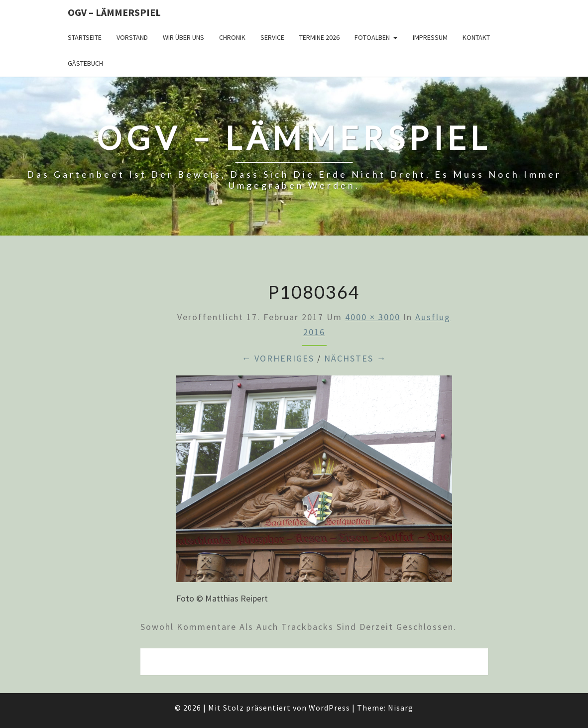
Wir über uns (183, 37)
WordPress (329, 708)
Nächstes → (355, 358)
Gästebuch (85, 63)
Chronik (232, 37)
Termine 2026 (319, 37)
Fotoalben (372, 37)
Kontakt (476, 37)
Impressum (430, 37)
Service (272, 37)
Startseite (85, 37)
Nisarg (401, 708)
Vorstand (132, 37)
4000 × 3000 (373, 317)
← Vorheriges (278, 358)
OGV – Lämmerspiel (114, 12)
